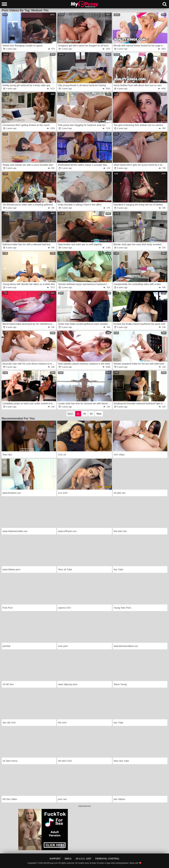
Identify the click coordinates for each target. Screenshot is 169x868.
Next (99, 414)
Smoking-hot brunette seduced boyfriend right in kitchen (140, 403)
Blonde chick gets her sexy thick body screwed (137, 244)
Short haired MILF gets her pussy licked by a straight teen (140, 165)
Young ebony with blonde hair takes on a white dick (29, 284)
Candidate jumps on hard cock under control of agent (29, 403)
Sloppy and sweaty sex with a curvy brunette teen (28, 165)
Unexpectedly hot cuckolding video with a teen (137, 284)
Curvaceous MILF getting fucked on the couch (26, 125)
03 (91, 414)
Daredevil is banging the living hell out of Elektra (138, 205)
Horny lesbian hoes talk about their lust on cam (138, 85)
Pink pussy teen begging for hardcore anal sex (82, 125)
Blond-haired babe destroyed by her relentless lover (29, 324)
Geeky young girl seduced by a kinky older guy (26, 85)
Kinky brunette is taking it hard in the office (80, 205)
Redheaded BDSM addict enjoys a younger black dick (85, 165)
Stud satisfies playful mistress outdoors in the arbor (84, 364)
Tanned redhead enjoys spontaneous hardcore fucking (85, 284)
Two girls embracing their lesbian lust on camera (138, 125)
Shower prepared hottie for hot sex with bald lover (139, 364)
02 (85, 414)
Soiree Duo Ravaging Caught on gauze (23, 46)
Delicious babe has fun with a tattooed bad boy (26, 244)
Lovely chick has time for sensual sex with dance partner (85, 403)
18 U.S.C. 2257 (83, 859)
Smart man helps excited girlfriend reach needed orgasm (85, 324)
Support (55, 859)
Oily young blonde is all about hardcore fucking (82, 85)
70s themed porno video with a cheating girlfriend (28, 205)
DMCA (68, 859)
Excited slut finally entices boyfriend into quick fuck (139, 324)
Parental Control (107, 859)
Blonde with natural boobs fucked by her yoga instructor (140, 46)
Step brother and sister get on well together (80, 244)
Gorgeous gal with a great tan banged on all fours (83, 46)
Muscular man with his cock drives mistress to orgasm (29, 364)
